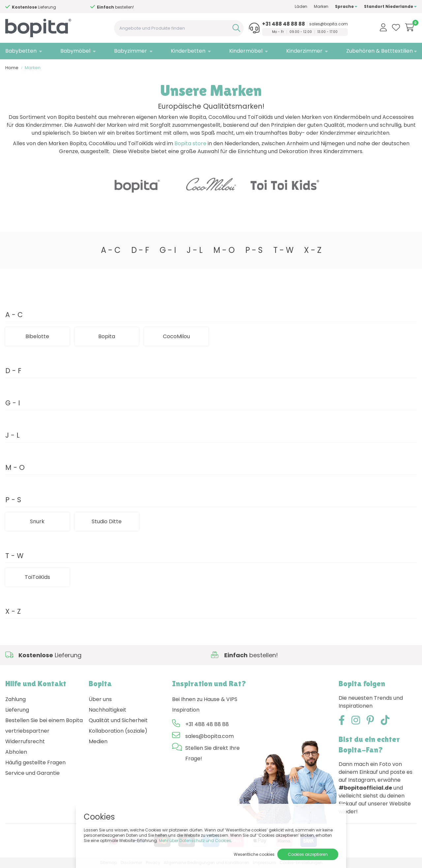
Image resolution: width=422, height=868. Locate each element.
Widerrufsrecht (25, 741)
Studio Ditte (107, 521)
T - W (283, 250)
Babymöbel (75, 51)
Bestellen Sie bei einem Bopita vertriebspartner (44, 726)
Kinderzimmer (304, 51)
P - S (254, 250)
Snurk (37, 521)
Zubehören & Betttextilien (379, 51)
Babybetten (21, 51)
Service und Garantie (32, 773)
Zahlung (15, 699)
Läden (301, 6)
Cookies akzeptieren (308, 854)
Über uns (100, 699)
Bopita (107, 336)
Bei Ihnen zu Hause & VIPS (205, 699)
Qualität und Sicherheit (118, 720)
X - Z (313, 250)
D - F (140, 250)
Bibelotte (37, 336)
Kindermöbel (246, 51)
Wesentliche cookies (254, 854)
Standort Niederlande (390, 6)
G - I (168, 250)
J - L (195, 250)
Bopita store (190, 143)
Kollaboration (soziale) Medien (118, 736)
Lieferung (17, 710)
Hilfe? (54, 7)
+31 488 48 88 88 (284, 24)
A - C (111, 250)
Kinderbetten (188, 51)
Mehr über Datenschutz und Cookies (195, 841)
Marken (321, 6)
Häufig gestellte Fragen (35, 762)
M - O (224, 250)
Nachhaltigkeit (107, 710)
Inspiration (186, 710)
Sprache (346, 6)
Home (12, 68)
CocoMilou (176, 336)
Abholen (16, 752)
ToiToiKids (37, 577)
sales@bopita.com (329, 24)
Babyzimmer (131, 51)
